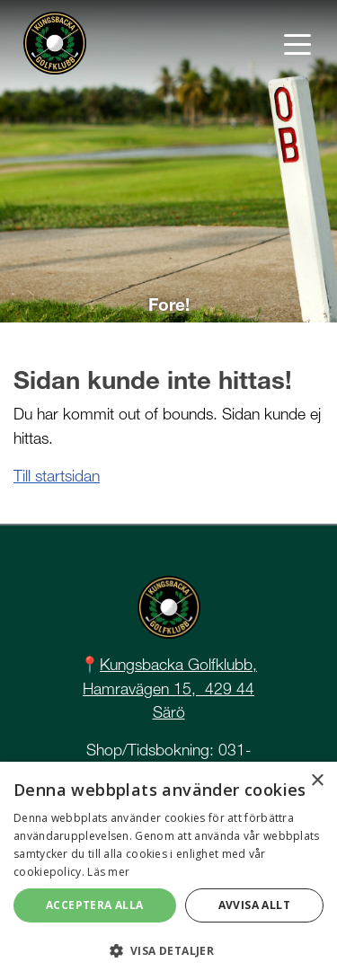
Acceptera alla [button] (95, 905)
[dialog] (168, 871)
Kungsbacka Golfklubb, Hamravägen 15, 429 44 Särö (170, 688)
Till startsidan (57, 476)
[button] (168, 950)
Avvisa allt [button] (254, 905)
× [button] (317, 781)
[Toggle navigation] (297, 43)
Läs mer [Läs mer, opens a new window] (108, 872)
